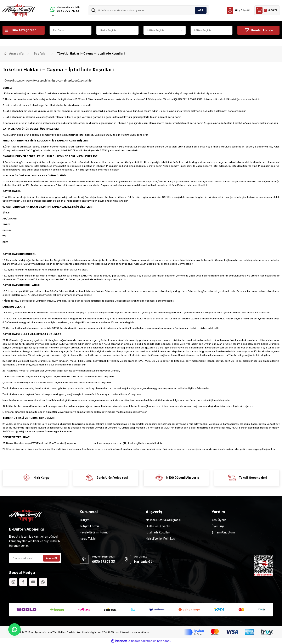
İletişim (85, 520)
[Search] (150, 10)
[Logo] (19, 10)
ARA (201, 10)
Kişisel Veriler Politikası (161, 539)
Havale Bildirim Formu (94, 533)
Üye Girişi (218, 526)
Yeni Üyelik (219, 520)
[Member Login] (234, 10)
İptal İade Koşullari (158, 533)
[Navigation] (24, 30)
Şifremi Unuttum (223, 533)
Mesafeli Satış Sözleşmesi (163, 520)
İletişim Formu (89, 526)
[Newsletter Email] (35, 558)
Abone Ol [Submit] (52, 558)
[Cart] (266, 10)
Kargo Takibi (88, 539)
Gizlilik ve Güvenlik (158, 526)
